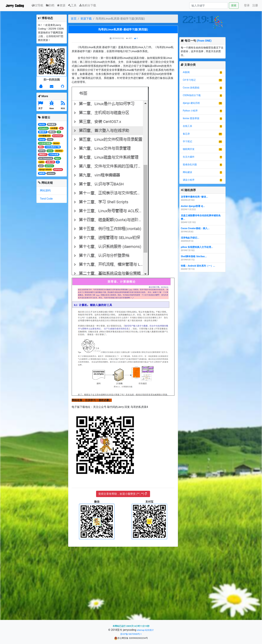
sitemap (141, 630)
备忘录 (186, 134)
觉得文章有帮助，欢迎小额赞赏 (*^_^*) (123, 494)
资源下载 (86, 19)
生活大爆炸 (189, 157)
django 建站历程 (191, 103)
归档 (50, 5)
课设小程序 (189, 180)
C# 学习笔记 (189, 80)
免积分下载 (88, 5)
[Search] (208, 6)
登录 (247, 5)
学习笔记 (187, 141)
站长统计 (149, 630)
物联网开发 (189, 149)
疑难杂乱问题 (190, 164)
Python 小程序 (190, 111)
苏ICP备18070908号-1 (131, 634)
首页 (74, 19)
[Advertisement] (123, 582)
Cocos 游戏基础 (191, 88)
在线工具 (187, 126)
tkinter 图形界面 (191, 118)
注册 (255, 5)
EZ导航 (38, 5)
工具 (72, 5)
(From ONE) (204, 41)
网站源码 (45, 190)
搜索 (234, 5)
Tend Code (46, 199)
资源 (61, 5)
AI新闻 (186, 72)
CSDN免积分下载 (192, 95)
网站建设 (187, 172)
